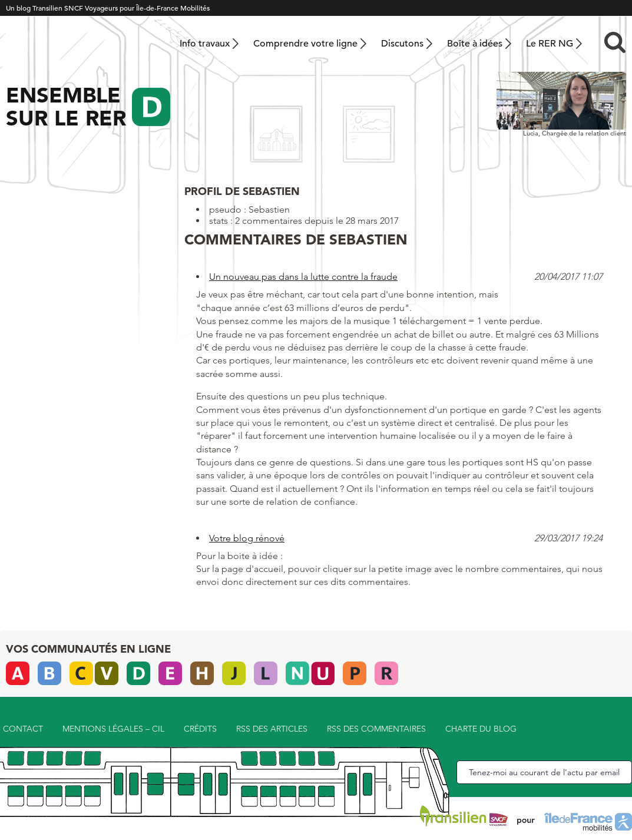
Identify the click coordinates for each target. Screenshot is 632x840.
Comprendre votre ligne (305, 44)
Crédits (200, 729)
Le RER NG (550, 44)
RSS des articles (272, 729)
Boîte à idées (475, 44)
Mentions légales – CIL (113, 729)
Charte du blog (481, 729)
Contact (23, 729)
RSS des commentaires (376, 729)
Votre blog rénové (247, 538)
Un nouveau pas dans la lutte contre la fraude (303, 277)
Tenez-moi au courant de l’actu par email (544, 772)
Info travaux (205, 44)
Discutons (402, 44)
